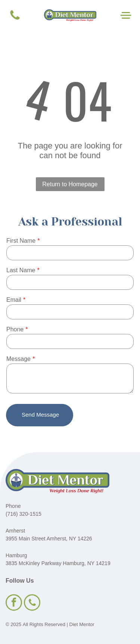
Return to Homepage (70, 184)
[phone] (32, 603)
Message (18, 359)
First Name (21, 241)
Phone (15, 329)
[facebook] (14, 603)
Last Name (21, 270)
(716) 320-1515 (24, 514)
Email (14, 300)
